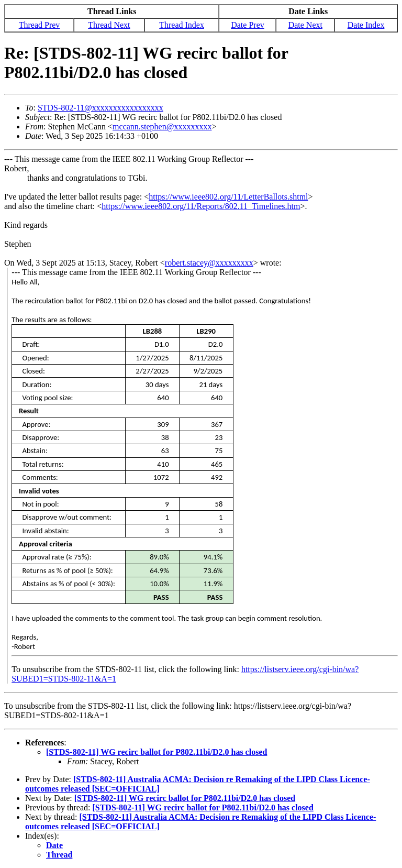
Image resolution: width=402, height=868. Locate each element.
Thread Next (109, 25)
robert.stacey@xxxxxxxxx (209, 263)
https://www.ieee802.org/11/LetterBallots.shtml (228, 197)
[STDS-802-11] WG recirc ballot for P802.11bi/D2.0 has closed (157, 752)
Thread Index (182, 25)
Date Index (366, 25)
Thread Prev (40, 25)
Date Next (305, 25)
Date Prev (248, 25)
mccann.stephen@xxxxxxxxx (162, 127)
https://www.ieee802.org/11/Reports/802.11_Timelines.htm (201, 206)
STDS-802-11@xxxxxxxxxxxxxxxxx (100, 108)
